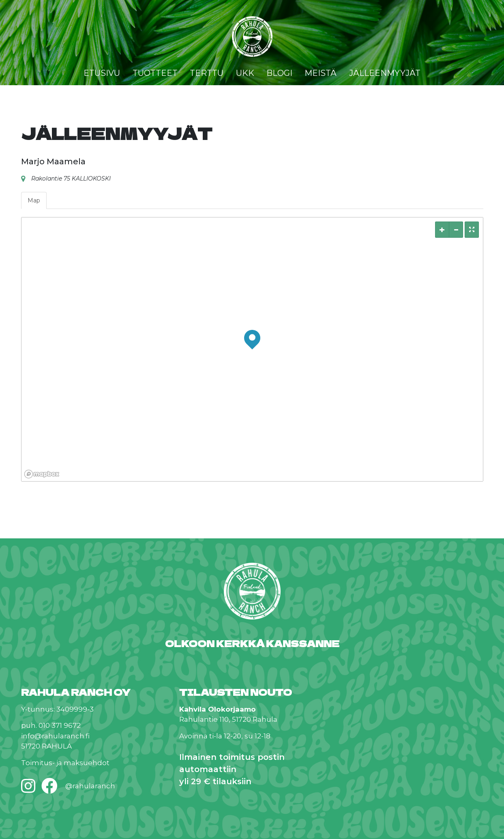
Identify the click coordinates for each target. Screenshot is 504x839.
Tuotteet (155, 73)
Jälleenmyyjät (385, 73)
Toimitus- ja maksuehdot (65, 763)
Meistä (321, 73)
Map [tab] (34, 200)
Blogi (279, 73)
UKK (245, 73)
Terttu (207, 73)
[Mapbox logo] (42, 474)
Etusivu (102, 73)
